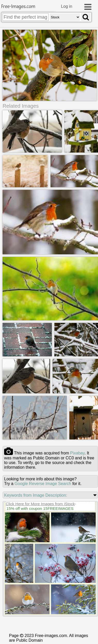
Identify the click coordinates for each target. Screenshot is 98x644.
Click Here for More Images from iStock (40, 524)
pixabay (77, 473)
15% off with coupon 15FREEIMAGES (40, 528)
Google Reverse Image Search (43, 504)
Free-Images (18, 7)
